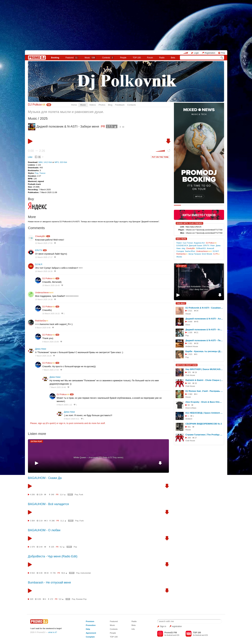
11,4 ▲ (63, 495)
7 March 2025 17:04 (51, 370)
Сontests (108, 58)
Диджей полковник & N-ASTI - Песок (204, 340)
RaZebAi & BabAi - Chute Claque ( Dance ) (204, 380)
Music (90, 58)
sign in (62, 423)
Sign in (163, 626)
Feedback (120, 105)
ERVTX (39, 250)
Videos (93, 105)
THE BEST (181, 303)
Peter (213, 246)
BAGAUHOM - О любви (44, 530)
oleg (183, 248)
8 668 (190, 322)
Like (30, 157)
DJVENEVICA (182, 246)
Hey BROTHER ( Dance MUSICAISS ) (204, 369)
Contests (114, 629)
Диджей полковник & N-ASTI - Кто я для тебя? (204, 330)
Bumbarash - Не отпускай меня (49, 582)
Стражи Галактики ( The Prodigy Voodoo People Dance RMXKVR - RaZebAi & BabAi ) (204, 435)
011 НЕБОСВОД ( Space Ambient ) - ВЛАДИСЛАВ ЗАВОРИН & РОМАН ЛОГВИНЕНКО (204, 413)
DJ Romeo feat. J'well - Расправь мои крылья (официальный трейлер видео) (204, 391)
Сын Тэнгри (188, 243)
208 (189, 438)
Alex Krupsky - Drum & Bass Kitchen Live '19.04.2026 (204, 402)
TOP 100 (137, 58)
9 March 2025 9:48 (43, 328)
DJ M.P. (39, 264)
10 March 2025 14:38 (44, 299)
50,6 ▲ (64, 573)
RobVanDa (42, 321)
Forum (150, 58)
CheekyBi (40, 236)
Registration (210, 53)
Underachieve (44, 293)
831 (189, 427)
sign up (41, 423)
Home (74, 105)
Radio (162, 58)
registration (177, 626)
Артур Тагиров (195, 254)
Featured (72, 58)
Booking (55, 58)
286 (53, 521)
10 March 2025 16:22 (51, 314)
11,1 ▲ (63, 521)
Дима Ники (41, 349)
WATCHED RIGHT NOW (187, 365)
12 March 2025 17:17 (44, 257)
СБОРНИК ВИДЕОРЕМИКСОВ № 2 (204, 424)
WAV (70, 494)
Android (170, 635)
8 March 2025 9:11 (72, 419)
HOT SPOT (181, 266)
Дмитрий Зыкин (196, 246)
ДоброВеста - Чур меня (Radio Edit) (53, 556)
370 (189, 372)
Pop (37, 173)
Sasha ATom (190, 251)
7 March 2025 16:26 (43, 356)
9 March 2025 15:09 (51, 342)
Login (196, 53)
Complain (90, 637)
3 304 (32, 521)
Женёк (179, 257)
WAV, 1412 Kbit (45, 162)
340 (189, 383)
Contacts (132, 105)
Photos (102, 105)
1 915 (190, 354)
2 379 (32, 547)
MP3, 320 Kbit (61, 162)
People (123, 58)
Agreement (91, 633)
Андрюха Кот (199, 243)
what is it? (53, 632)
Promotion (91, 625)
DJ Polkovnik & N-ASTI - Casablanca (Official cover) (204, 308)
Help (88, 629)
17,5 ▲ (112, 126)
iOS (178, 635)
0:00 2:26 (36, 151)
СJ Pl (216, 254)
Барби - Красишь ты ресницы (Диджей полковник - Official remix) (204, 351)
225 (53, 547)
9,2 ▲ (62, 547)
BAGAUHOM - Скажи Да (45, 478)
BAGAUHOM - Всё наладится (48, 504)
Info (133, 629)
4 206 (32, 495)
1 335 (190, 332)
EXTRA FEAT (36, 441)
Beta (173, 58)
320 (68, 599)
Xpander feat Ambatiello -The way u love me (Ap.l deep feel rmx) (199, 288)
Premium (90, 621)
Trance (42, 173)
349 (53, 495)
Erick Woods (207, 254)
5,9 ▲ (61, 599)
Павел (179, 243)
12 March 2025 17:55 (44, 243)
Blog (110, 105)
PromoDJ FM (171, 633)
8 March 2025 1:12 (64, 405)
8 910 (32, 573)
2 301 (190, 343)
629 (32, 599)
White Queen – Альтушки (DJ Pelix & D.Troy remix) (98, 457)
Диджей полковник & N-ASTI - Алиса (204, 319)
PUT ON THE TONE (160, 157)
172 (52, 599)
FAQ (223, 53)
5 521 (190, 311)
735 (54, 573)
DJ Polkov (37, 105)
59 (189, 405)
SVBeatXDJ (201, 248)
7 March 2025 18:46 (58, 387)
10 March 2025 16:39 (44, 271)
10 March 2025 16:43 (51, 285)
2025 (44, 118)
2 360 (190, 394)
